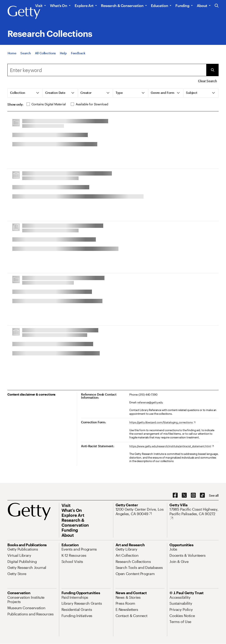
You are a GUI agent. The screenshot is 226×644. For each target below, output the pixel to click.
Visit (39, 6)
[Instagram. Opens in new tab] (193, 495)
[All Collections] (45, 53)
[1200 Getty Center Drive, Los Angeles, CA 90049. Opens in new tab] (140, 512)
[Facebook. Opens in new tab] (175, 495)
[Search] (25, 53)
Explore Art (84, 6)
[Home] (12, 53)
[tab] (25, 93)
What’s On (59, 6)
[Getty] (24, 13)
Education (160, 6)
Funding (182, 6)
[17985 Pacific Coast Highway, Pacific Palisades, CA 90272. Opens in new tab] (194, 514)
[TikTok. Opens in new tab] (202, 495)
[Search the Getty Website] (217, 6)
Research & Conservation (122, 6)
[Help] (63, 53)
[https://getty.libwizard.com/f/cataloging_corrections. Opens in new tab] (162, 423)
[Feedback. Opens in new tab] (78, 53)
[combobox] (107, 70)
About (202, 6)
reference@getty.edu (150, 402)
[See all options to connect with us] (214, 496)
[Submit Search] (212, 70)
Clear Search (207, 81)
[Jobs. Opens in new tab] (173, 549)
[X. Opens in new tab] (184, 495)
